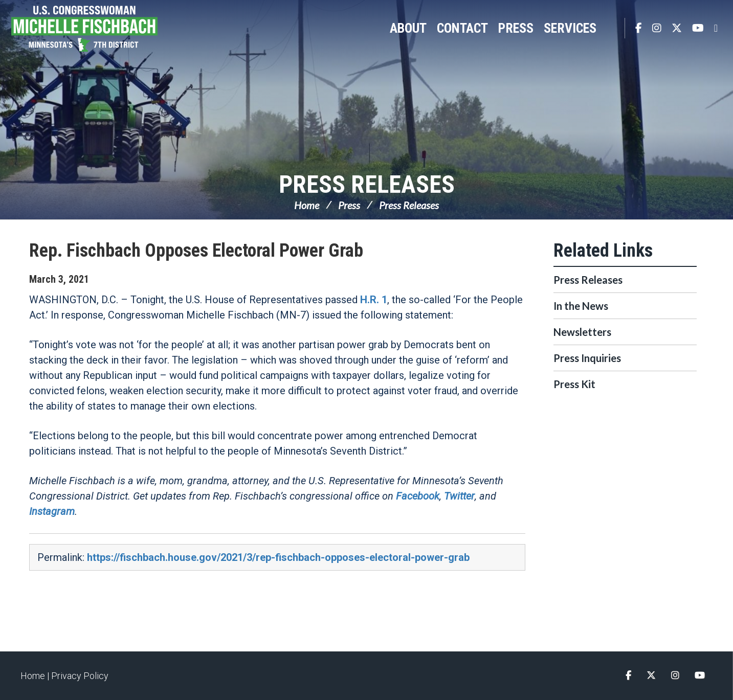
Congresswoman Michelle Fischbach (95, 29)
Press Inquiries (587, 358)
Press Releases (367, 184)
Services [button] (570, 28)
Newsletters (582, 332)
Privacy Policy (80, 676)
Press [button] (516, 28)
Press (349, 205)
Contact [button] (462, 28)
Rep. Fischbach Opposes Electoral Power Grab (196, 251)
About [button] (408, 28)
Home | (36, 676)
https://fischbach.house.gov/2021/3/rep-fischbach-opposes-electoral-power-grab (278, 557)
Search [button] (612, 28)
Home (307, 205)
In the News (581, 306)
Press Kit (574, 384)
